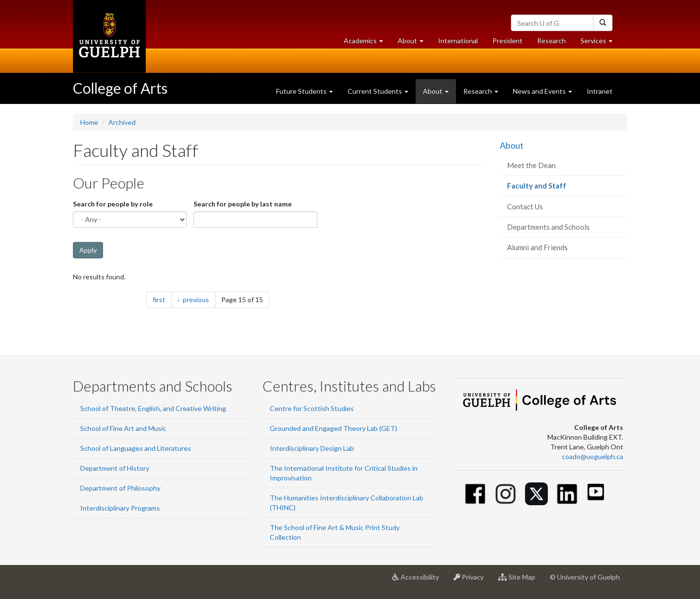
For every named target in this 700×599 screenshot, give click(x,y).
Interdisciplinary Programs (120, 508)
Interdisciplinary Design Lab (312, 448)
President (507, 41)
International (458, 41)
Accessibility (419, 581)
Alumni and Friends (537, 247)
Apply (88, 250)
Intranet (600, 91)
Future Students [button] (305, 91)
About (512, 145)
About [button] (414, 43)
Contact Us (525, 206)
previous (198, 299)
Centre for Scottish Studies (312, 408)
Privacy (472, 581)
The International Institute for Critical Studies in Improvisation (344, 473)
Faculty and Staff (551, 188)
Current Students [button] (378, 91)
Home (89, 122)
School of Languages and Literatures (136, 448)
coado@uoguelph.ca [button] (593, 456)
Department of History (115, 468)
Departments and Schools (548, 227)
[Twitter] (536, 494)
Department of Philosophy (120, 488)
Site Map (520, 581)
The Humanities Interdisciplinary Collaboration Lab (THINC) (347, 503)
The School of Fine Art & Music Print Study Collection (335, 532)
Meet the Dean (531, 165)
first (162, 299)
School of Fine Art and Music (123, 428)
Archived (122, 122)
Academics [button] (367, 43)
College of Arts (120, 88)
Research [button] (481, 91)
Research (555, 43)
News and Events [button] (542, 91)
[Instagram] (506, 494)
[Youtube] (596, 492)
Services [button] (600, 43)
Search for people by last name (243, 204)
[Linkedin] (567, 494)
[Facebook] (475, 494)
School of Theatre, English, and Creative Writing (153, 408)
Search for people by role (113, 204)
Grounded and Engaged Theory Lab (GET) (333, 428)
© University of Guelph (585, 577)
